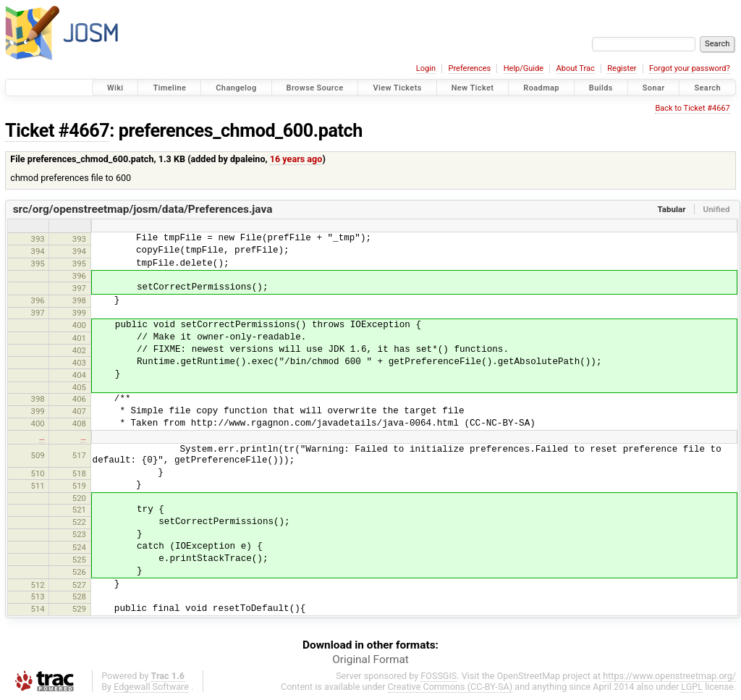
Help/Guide (524, 68)
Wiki (115, 88)
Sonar (654, 88)
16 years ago (296, 159)
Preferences (469, 68)
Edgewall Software (151, 687)
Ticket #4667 (57, 131)
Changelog (236, 88)
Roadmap (541, 88)
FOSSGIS (439, 676)
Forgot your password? (690, 68)
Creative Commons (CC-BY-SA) (450, 687)
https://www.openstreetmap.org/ (669, 676)
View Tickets (397, 88)
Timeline (169, 88)
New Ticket (473, 88)
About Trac (576, 68)
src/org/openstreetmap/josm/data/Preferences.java (143, 209)
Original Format (370, 659)
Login (426, 68)
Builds (601, 88)
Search (707, 88)
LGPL (692, 687)
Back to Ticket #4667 (692, 108)
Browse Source (315, 88)
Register (622, 68)
